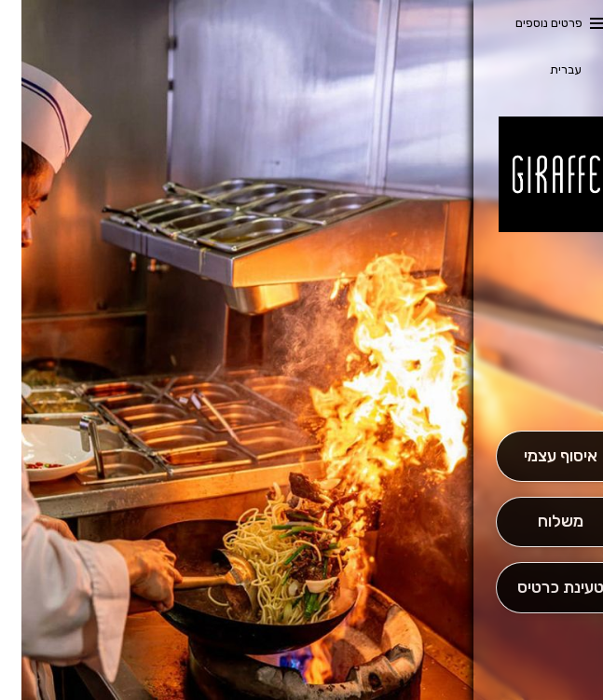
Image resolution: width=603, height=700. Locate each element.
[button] (539, 378)
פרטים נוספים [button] (528, 23)
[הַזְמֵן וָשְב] (539, 588)
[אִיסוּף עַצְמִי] (539, 456)
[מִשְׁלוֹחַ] (539, 522)
